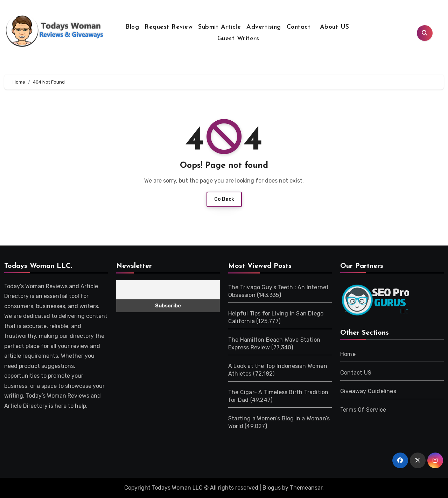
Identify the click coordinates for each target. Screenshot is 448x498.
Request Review (169, 27)
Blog (132, 27)
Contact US (356, 373)
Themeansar (306, 488)
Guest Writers (238, 39)
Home (348, 354)
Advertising (264, 27)
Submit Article (219, 27)
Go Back (224, 199)
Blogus (272, 488)
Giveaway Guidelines (368, 391)
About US (333, 27)
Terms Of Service (363, 410)
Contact (299, 27)
